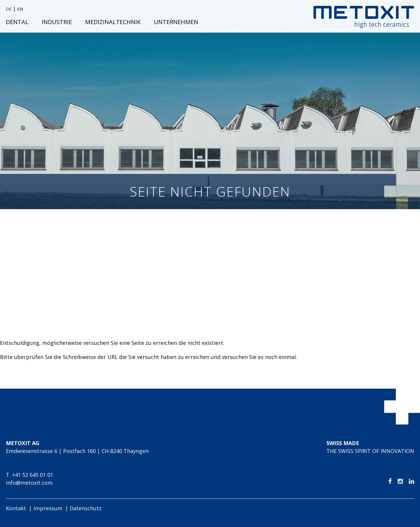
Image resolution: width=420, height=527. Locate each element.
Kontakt (16, 508)
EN (20, 9)
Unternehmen (176, 22)
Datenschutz (86, 508)
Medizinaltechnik (113, 22)
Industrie (57, 22)
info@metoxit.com (29, 483)
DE (9, 9)
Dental (17, 22)
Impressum (48, 508)
